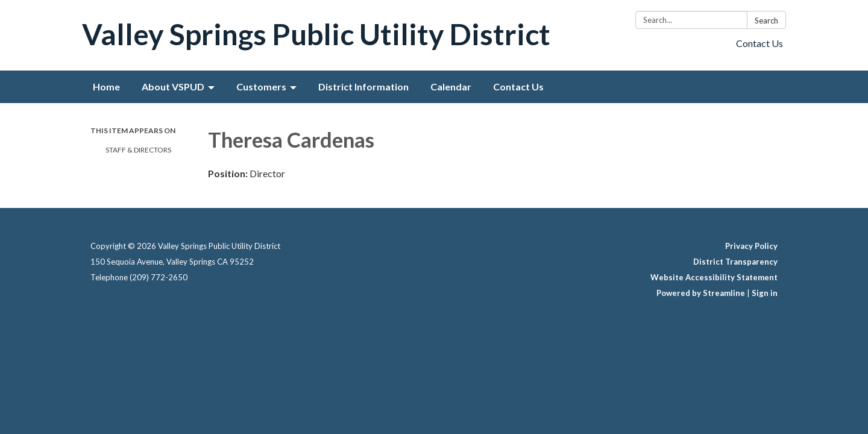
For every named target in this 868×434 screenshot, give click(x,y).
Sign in (765, 293)
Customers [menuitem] (261, 86)
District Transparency (735, 262)
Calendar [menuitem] (451, 86)
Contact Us (759, 43)
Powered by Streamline (701, 293)
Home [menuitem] (106, 86)
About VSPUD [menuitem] (173, 86)
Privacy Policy (751, 246)
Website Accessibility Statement (714, 277)
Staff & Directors (138, 150)
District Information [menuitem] (363, 86)
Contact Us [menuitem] (518, 86)
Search (766, 20)
